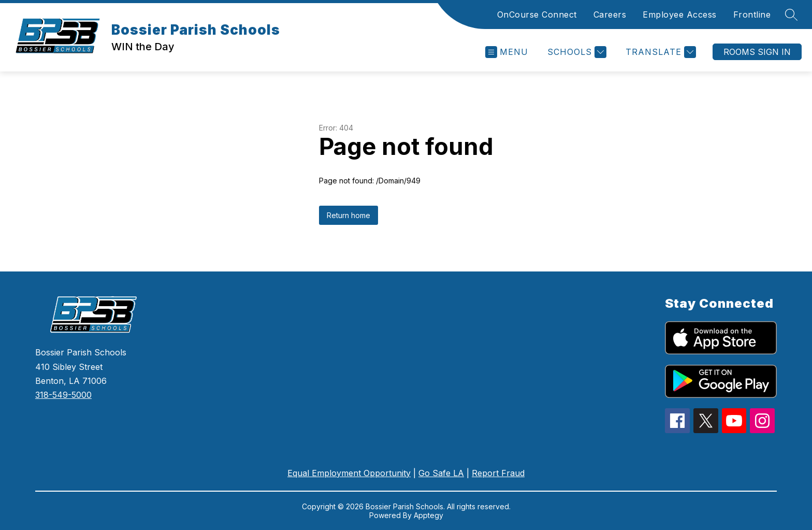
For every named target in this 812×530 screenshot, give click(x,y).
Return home (349, 215)
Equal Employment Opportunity (349, 473)
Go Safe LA (441, 473)
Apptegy (429, 515)
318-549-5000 (63, 395)
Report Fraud (498, 473)
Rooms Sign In (757, 52)
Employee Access (680, 15)
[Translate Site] (659, 52)
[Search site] (791, 15)
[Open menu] (507, 52)
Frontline (752, 15)
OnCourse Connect (537, 15)
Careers (610, 15)
